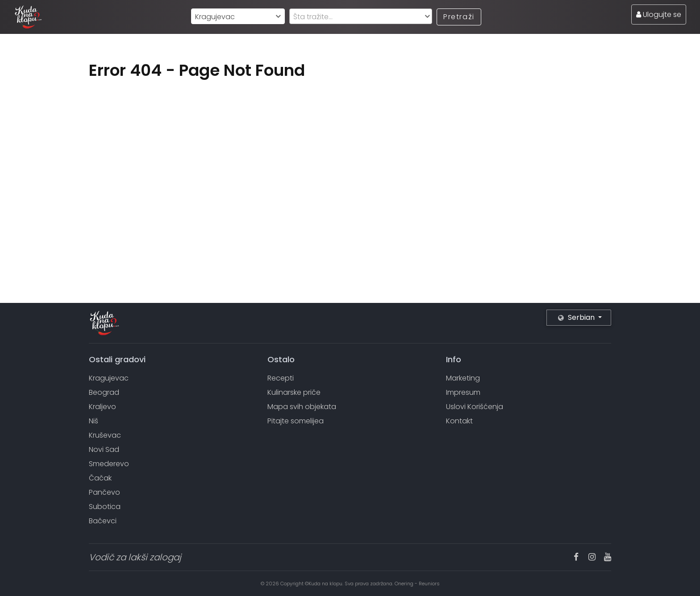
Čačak (100, 478)
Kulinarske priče (294, 392)
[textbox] (361, 17)
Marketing (463, 378)
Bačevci (103, 521)
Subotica (105, 507)
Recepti (281, 378)
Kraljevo (102, 407)
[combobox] (238, 16)
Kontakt (459, 421)
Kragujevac (109, 378)
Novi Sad (104, 449)
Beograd (104, 392)
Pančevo (104, 492)
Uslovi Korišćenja (475, 407)
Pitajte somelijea (296, 421)
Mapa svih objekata (302, 407)
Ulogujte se (659, 14)
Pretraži (459, 17)
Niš (94, 421)
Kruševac (105, 435)
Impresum (463, 392)
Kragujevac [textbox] (215, 17)
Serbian (577, 317)
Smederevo (109, 464)
